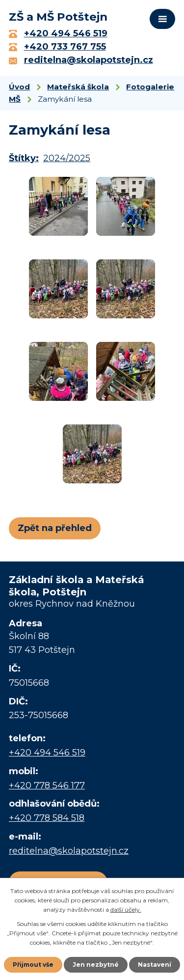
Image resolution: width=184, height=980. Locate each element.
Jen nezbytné (96, 965)
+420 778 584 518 (47, 818)
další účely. (126, 910)
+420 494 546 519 (47, 753)
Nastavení (155, 965)
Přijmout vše (33, 965)
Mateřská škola (78, 87)
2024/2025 (67, 158)
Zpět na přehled (55, 528)
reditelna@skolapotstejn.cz (69, 851)
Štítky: (24, 158)
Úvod (19, 87)
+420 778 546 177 (47, 785)
